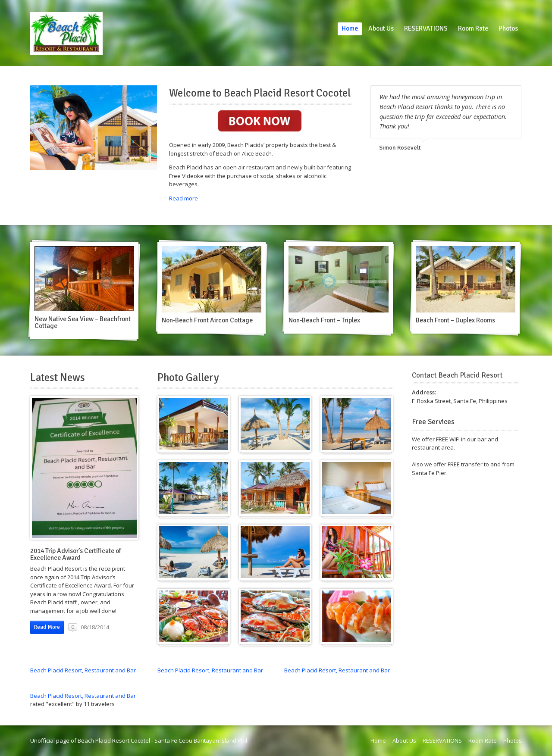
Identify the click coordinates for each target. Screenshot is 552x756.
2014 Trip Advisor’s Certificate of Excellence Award (76, 554)
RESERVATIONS (426, 28)
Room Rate (473, 28)
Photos (508, 28)
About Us (381, 28)
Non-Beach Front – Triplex (324, 320)
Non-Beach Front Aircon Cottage (207, 320)
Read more (183, 198)
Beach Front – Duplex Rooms (455, 320)
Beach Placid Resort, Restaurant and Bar (83, 670)
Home (350, 28)
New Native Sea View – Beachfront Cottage (83, 322)
